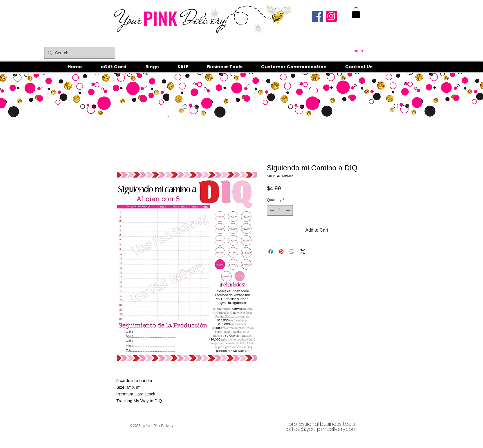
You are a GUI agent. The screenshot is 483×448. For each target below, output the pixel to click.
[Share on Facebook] (271, 252)
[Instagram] (331, 16)
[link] (356, 13)
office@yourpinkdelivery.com (322, 429)
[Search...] (79, 53)
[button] (158, 67)
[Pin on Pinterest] (281, 252)
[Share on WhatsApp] (292, 252)
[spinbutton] (280, 210)
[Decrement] (271, 210)
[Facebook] (317, 16)
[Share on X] (303, 252)
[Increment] (288, 210)
